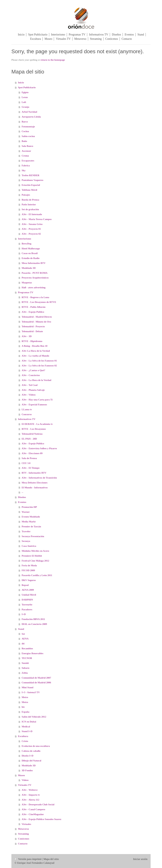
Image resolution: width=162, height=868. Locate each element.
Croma (25, 156)
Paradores (27, 609)
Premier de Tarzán (31, 526)
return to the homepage (53, 60)
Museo (22, 775)
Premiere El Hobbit (32, 556)
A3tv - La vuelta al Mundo (35, 356)
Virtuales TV (25, 785)
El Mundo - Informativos (35, 487)
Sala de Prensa (29, 458)
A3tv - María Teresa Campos (37, 219)
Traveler (26, 531)
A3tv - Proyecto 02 (31, 234)
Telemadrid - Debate (32, 331)
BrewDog (26, 244)
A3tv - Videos (29, 395)
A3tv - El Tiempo (31, 468)
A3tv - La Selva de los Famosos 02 (39, 365)
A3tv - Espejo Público (33, 443)
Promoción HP (29, 507)
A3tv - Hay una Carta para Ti (37, 400)
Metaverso (23, 829)
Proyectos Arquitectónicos (35, 278)
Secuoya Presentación (33, 536)
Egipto (25, 92)
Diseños (22, 497)
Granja (25, 107)
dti (23, 643)
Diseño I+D (28, 756)
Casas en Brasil (30, 253)
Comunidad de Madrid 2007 (36, 678)
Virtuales (26, 824)
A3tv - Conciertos (31, 375)
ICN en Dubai (29, 722)
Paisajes (26, 195)
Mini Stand (28, 687)
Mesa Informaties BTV (34, 263)
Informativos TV (27, 419)
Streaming (23, 834)
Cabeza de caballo (31, 751)
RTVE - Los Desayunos (34, 429)
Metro (25, 697)
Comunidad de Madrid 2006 (36, 682)
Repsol (25, 585)
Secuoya (26, 541)
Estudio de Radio (31, 258)
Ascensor (26, 151)
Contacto (23, 844)
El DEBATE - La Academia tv (37, 424)
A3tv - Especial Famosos (34, 404)
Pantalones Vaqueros (33, 180)
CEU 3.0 (26, 463)
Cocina (25, 131)
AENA (25, 639)
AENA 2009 (28, 590)
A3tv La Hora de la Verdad (36, 351)
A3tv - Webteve (30, 790)
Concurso (27, 414)
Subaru (26, 668)
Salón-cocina (28, 136)
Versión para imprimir (28, 859)
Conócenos (24, 839)
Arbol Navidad (29, 112)
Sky (24, 170)
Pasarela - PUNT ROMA (35, 273)
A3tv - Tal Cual (30, 385)
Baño (24, 141)
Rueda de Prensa (30, 200)
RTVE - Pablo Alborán (34, 307)
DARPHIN (27, 600)
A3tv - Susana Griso (32, 224)
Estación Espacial (31, 185)
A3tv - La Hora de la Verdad (36, 380)
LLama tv (27, 409)
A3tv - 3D (27, 336)
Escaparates (28, 161)
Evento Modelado (31, 517)
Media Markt (29, 522)
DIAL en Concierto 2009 (34, 624)
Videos (25, 780)
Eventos (22, 502)
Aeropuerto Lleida (31, 117)
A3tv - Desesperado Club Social (38, 804)
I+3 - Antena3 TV (31, 692)
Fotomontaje (28, 126)
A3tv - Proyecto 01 (31, 229)
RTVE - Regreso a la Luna (35, 297)
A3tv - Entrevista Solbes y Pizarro (39, 448)
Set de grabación (30, 209)
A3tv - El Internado (32, 214)
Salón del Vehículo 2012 (34, 717)
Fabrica (26, 165)
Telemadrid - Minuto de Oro (36, 322)
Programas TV (26, 292)
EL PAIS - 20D (29, 439)
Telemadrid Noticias (32, 434)
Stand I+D (27, 731)
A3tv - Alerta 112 (31, 800)
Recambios (27, 648)
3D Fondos (27, 770)
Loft (24, 102)
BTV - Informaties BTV (34, 473)
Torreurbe (27, 605)
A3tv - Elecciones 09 (32, 453)
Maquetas (27, 282)
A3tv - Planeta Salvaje (33, 390)
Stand (21, 629)
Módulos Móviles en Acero (35, 551)
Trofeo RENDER (31, 175)
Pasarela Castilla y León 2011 (37, 575)
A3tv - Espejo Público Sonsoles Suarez (42, 819)
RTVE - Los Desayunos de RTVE (39, 302)
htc (23, 707)
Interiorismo (25, 239)
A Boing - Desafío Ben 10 (35, 346)
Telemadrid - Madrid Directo (37, 317)
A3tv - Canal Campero (33, 809)
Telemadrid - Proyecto (33, 326)
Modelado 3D (29, 268)
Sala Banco (27, 146)
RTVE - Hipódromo (32, 341)
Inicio (21, 82)
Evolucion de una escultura (36, 746)
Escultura (23, 736)
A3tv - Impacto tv (31, 795)
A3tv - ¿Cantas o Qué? (33, 370)
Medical (26, 726)
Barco (25, 122)
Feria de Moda (29, 565)
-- (22, 492)
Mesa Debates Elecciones (35, 483)
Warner (26, 512)
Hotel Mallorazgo (31, 248)
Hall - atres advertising (34, 287)
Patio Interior (29, 204)
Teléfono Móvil (29, 190)
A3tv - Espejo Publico (33, 312)
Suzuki (25, 663)
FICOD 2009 (28, 570)
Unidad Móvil (29, 595)
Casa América (29, 546)
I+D (24, 614)
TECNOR (27, 658)
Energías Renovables (33, 653)
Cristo (25, 741)
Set (23, 634)
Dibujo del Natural (31, 761)
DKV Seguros (29, 580)
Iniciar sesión (140, 859)
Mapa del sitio (51, 859)
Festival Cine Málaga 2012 (35, 561)
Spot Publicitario (27, 87)
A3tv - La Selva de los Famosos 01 (39, 361)
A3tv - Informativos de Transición (39, 478)
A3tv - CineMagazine (33, 814)
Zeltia (25, 673)
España (26, 712)
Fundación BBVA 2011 (33, 619)
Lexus (25, 97)
